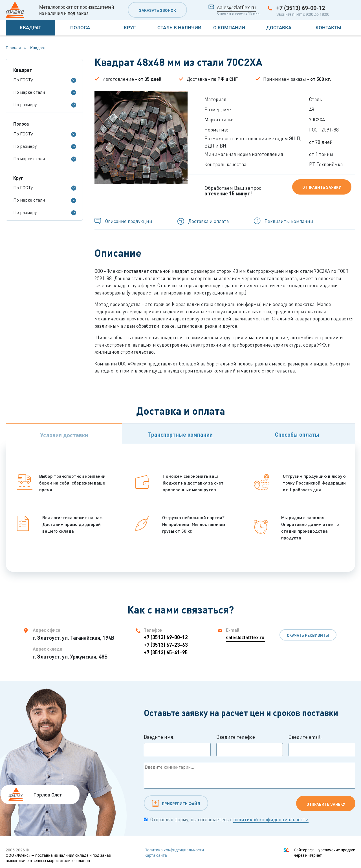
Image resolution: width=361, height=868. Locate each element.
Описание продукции (129, 221)
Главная (13, 48)
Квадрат (30, 28)
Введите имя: (177, 745)
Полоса (80, 28)
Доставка (279, 28)
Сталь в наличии (179, 28)
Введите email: (322, 745)
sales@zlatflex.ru (236, 7)
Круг (130, 28)
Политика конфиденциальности (174, 850)
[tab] (64, 434)
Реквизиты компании (289, 221)
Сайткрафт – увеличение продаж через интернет (324, 853)
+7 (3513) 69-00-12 (301, 8)
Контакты (328, 28)
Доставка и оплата (208, 221)
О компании (229, 28)
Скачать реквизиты (308, 635)
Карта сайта (156, 855)
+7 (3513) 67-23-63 (166, 645)
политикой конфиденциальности (271, 819)
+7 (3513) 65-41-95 (166, 652)
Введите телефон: (250, 745)
